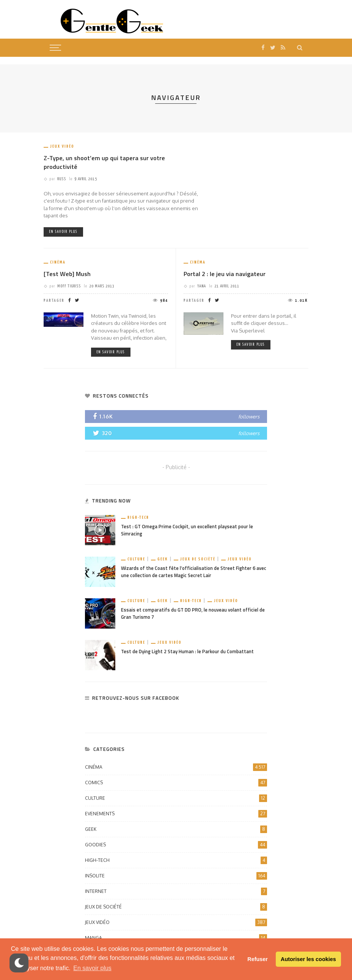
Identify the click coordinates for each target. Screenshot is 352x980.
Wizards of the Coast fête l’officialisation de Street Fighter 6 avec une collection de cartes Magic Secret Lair (194, 572)
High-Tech (138, 517)
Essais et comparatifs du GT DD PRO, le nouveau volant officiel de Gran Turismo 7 (193, 613)
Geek (163, 559)
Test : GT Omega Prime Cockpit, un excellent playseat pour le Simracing (187, 530)
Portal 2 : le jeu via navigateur (225, 274)
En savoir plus (63, 232)
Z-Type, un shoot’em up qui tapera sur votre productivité (104, 162)
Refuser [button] (258, 959)
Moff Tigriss (69, 286)
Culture (136, 559)
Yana (202, 286)
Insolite (176, 876)
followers (249, 417)
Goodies (176, 845)
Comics (176, 783)
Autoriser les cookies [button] (308, 959)
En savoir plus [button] (92, 968)
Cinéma (58, 262)
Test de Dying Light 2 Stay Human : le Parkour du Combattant (187, 652)
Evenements (176, 814)
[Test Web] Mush (67, 274)
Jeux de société (198, 559)
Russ (62, 179)
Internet (176, 891)
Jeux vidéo (62, 146)
